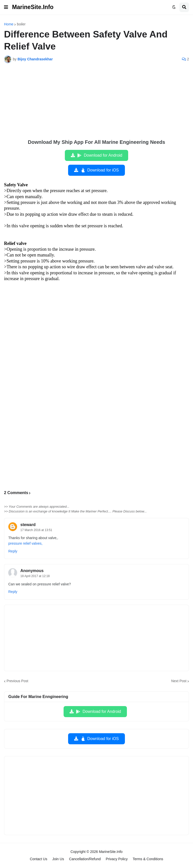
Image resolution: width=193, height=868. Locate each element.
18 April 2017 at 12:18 (35, 576)
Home (9, 24)
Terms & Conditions (148, 859)
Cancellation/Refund (85, 859)
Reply (13, 551)
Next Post (179, 681)
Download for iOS (99, 170)
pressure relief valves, (25, 543)
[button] (6, 7)
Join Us (58, 859)
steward (28, 525)
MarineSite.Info (33, 7)
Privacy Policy (117, 859)
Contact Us (39, 859)
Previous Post (17, 681)
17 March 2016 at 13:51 (36, 530)
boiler (21, 24)
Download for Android (100, 155)
